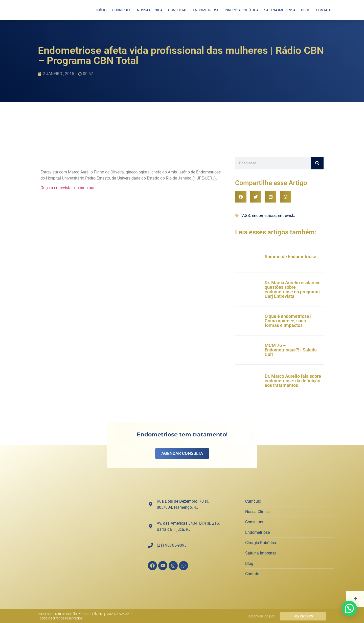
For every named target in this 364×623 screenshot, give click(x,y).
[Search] (317, 163)
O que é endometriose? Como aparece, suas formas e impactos (288, 321)
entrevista (287, 216)
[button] (241, 197)
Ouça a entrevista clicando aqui (69, 188)
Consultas (178, 10)
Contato (324, 10)
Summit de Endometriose (290, 257)
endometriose (264, 216)
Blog (306, 10)
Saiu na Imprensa (280, 10)
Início (101, 10)
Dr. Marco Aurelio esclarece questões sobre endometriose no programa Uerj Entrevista (293, 289)
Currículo (122, 10)
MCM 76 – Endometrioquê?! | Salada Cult (291, 350)
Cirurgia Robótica (242, 10)
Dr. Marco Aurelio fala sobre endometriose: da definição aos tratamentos (293, 381)
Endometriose (206, 10)
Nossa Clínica (150, 10)
